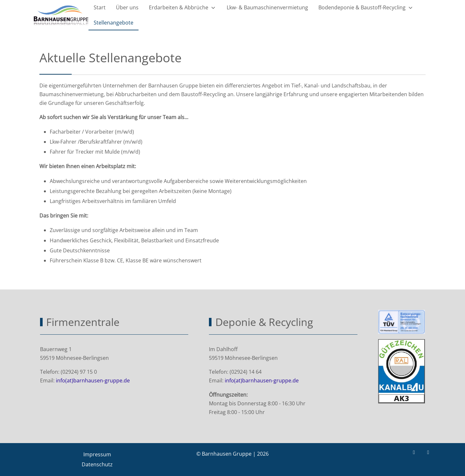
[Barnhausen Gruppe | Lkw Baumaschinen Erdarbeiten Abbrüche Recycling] (61, 16)
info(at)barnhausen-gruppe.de (93, 380)
